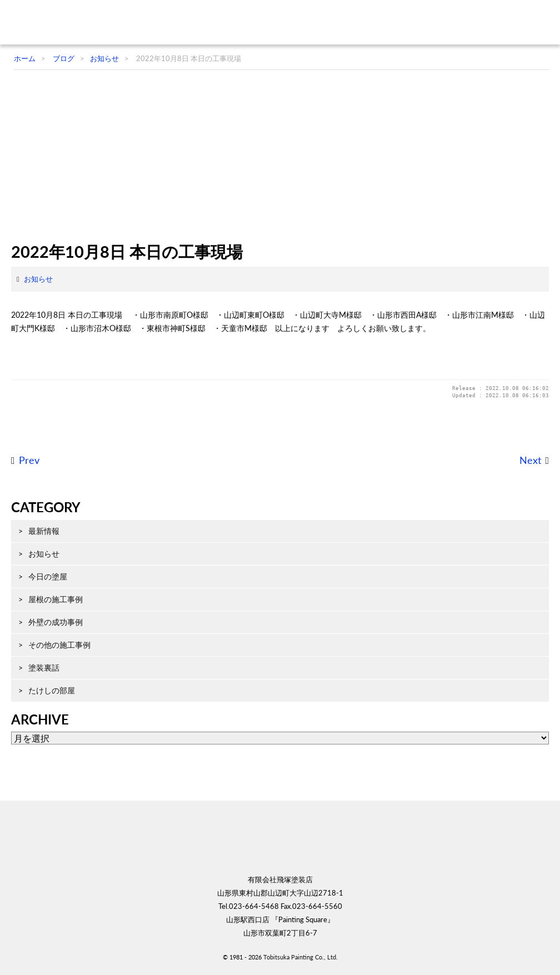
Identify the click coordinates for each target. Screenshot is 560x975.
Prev (29, 460)
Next (530, 460)
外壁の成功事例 (56, 622)
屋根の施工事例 (56, 599)
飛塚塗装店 (81, 22)
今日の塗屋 (48, 576)
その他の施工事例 (59, 645)
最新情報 (44, 531)
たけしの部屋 (52, 690)
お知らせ (38, 279)
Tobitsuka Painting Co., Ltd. (301, 957)
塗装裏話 (44, 667)
